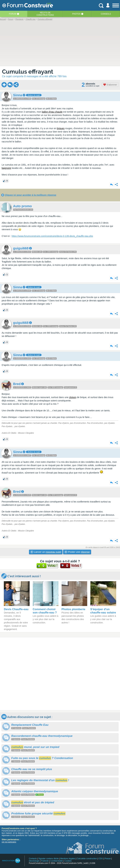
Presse (108, 859)
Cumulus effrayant (28, 72)
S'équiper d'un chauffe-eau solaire (103, 611)
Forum (13, 14)
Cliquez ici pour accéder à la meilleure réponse (30, 195)
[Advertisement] (60, 674)
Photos (76, 14)
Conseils (106, 14)
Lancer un (46, 552)
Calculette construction (87, 859)
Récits (45, 14)
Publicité (45, 861)
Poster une (77, 552)
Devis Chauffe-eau (16, 609)
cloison (73, 397)
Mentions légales (68, 859)
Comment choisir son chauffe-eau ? (45, 611)
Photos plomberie (73, 609)
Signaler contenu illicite (49, 859)
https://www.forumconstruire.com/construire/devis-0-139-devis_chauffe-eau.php (52, 236)
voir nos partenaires (9, 842)
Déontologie (34, 861)
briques (61, 128)
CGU (101, 859)
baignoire (6, 168)
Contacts (33, 859)
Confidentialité (56, 861)
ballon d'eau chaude (52, 112)
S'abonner (110, 85)
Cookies (68, 861)
